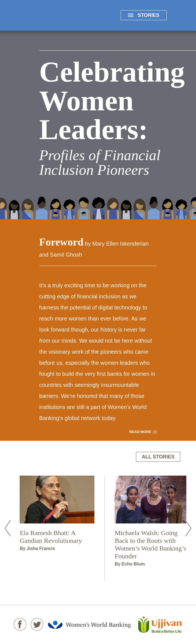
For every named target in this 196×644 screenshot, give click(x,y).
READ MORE (140, 432)
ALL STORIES (158, 457)
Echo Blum (133, 564)
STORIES (144, 15)
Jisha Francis (41, 548)
